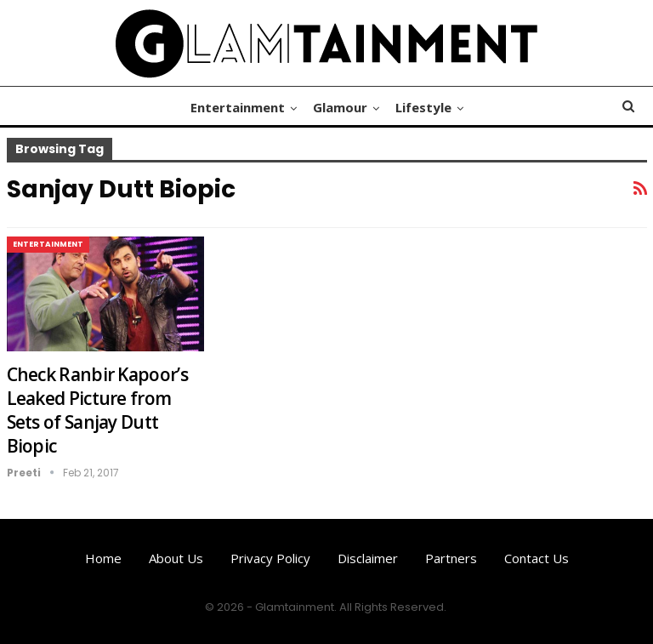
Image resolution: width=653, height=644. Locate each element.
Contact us (537, 558)
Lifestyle (423, 107)
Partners (451, 558)
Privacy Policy (270, 558)
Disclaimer (368, 558)
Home (103, 558)
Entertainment (238, 107)
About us (176, 558)
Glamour (340, 107)
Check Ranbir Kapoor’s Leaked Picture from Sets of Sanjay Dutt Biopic (97, 410)
